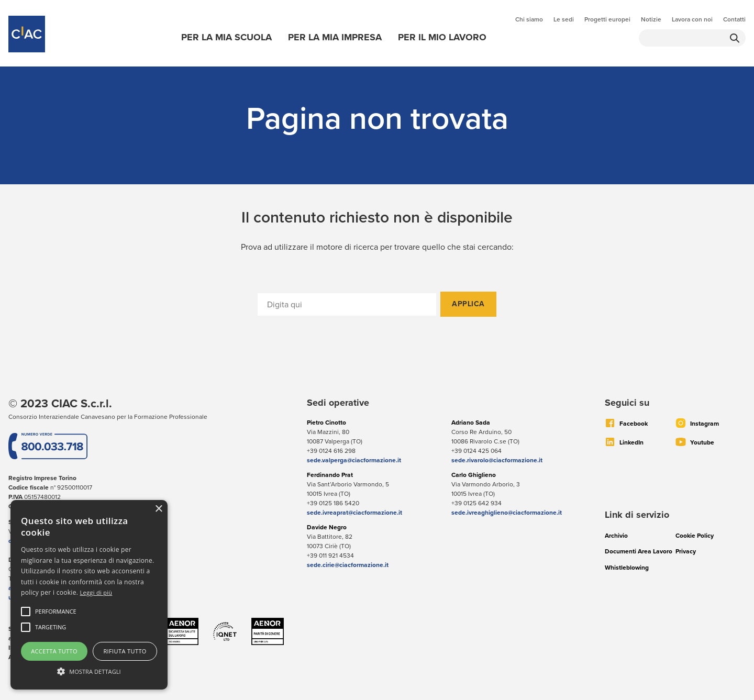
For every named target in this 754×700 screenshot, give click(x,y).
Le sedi (564, 19)
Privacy (686, 551)
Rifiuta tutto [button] (125, 651)
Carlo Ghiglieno (474, 475)
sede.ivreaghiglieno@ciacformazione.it (507, 513)
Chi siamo (529, 19)
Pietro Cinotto (326, 423)
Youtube (702, 442)
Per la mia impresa (335, 37)
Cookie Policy (695, 536)
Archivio (616, 536)
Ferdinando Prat (330, 475)
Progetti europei (607, 19)
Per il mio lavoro (442, 37)
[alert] (89, 595)
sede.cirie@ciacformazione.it (348, 565)
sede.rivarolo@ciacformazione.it (497, 460)
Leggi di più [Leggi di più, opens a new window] (96, 592)
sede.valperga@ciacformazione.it (354, 460)
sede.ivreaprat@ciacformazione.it (354, 513)
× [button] (158, 509)
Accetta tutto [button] (54, 651)
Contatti (734, 19)
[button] (56, 612)
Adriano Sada (471, 423)
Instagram (705, 424)
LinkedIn (631, 442)
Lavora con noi (692, 19)
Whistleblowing (627, 568)
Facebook (634, 424)
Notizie (651, 19)
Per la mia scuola (226, 37)
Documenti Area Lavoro (639, 551)
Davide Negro (327, 527)
